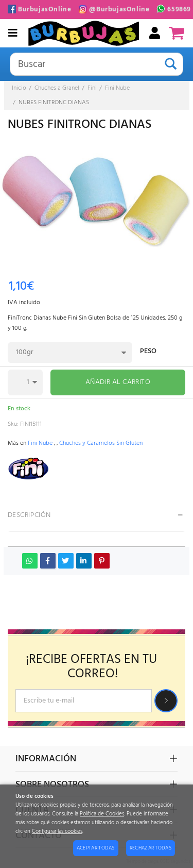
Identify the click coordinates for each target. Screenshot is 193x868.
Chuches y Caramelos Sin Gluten (101, 443)
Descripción (29, 515)
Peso (148, 352)
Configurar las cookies (57, 832)
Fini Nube (40, 443)
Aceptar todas (96, 848)
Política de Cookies (102, 814)
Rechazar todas (151, 848)
